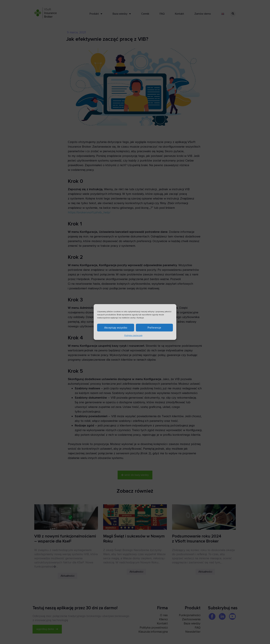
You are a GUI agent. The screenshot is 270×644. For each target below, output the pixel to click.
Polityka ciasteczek (133, 337)
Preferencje (154, 329)
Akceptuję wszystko (116, 329)
